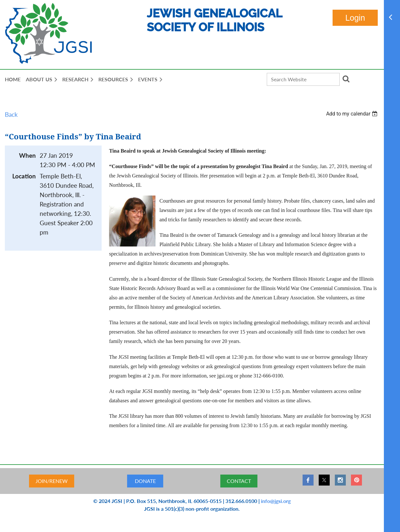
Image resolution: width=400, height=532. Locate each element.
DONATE (145, 481)
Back (11, 114)
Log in (355, 18)
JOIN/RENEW (52, 481)
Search (346, 79)
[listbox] (353, 114)
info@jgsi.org (276, 501)
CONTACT (239, 481)
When (27, 155)
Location (24, 176)
